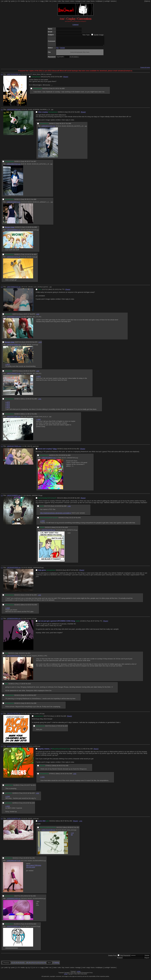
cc (37, 1)
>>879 (40, 344)
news (55, 1)
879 (34, 373)
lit (19, 1)
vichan (79, 973)
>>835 (8, 610)
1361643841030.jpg (13, 657)
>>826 (37, 795)
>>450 (72, 836)
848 (66, 529)
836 (78, 500)
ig (29, 1)
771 (101, 623)
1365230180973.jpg (13, 204)
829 (66, 728)
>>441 (42, 779)
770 (63, 291)
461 (34, 860)
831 (29, 655)
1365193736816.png (48, 459)
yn (3, 1)
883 (35, 256)
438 (91, 751)
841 (80, 519)
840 (36, 606)
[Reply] (66, 78)
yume (13, 1)
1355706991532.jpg (14, 289)
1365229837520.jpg (13, 166)
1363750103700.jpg (48, 532)
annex (72, 1)
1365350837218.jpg (13, 318)
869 (36, 229)
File (57, 49)
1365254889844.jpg (13, 232)
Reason (120, 959)
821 (34, 787)
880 (36, 401)
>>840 (39, 597)
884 (61, 78)
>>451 (80, 823)
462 (34, 898)
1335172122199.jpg (48, 832)
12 (38, 964)
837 (35, 697)
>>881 (40, 401)
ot (34, 1)
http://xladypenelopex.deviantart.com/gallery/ (56, 515)
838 (35, 705)
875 (34, 316)
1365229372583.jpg (14, 111)
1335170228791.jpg (14, 820)
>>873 (8, 366)
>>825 (75, 775)
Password (127, 957)
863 (79, 114)
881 (36, 416)
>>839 (42, 523)
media (23, 1)
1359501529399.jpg (13, 928)
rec (50, 1)
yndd (6, 1)
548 (67, 767)
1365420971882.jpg (13, 418)
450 (71, 823)
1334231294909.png (14, 748)
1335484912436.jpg (13, 900)
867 (35, 163)
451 (78, 829)
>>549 (8, 798)
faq (63, 1)
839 (65, 508)
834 (77, 572)
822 (35, 926)
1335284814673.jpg (13, 862)
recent (67, 1)
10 (32, 964)
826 (33, 805)
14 (45, 964)
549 (71, 775)
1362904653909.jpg (14, 569)
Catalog (56, 964)
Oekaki (62, 49)
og (26, 1)
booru (93, 1)
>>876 (38, 378)
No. (58, 78)
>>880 (38, 316)
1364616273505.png (14, 448)
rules (59, 1)
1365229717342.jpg (48, 128)
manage (78, 1)
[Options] (147, 1)
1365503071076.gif (13, 259)
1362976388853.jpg (14, 497)
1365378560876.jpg (13, 375)
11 (35, 964)
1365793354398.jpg (14, 76)
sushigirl (107, 1)
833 (29, 685)
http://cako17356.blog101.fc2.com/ (34, 868)
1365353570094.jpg (13, 346)
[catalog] (75, 25)
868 (35, 201)
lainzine (113, 1)
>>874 (8, 406)
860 (69, 457)
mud (84, 1)
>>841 (69, 508)
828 (65, 718)
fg (9, 1)
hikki (47, 1)
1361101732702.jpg (14, 715)
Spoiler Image (99, 35)
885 (63, 90)
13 (41, 964)
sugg (42, 1)
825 (33, 795)
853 (78, 451)
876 (36, 344)
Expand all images (145, 69)
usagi (88, 1)
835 (35, 597)
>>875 (8, 407)
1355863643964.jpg (14, 620)
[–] (2, 76)
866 (70, 125)
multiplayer (99, 1)
